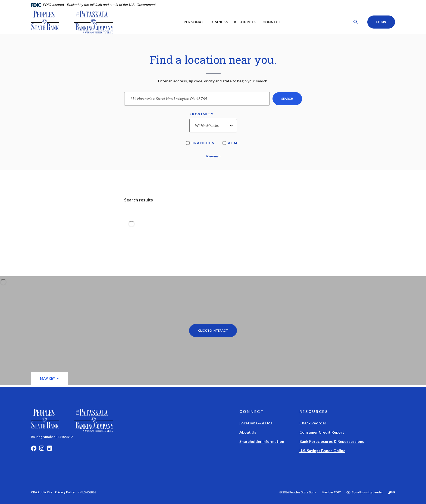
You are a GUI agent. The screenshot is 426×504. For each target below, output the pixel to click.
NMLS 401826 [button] (87, 492)
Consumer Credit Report (322, 432)
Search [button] (287, 99)
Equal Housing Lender (367, 492)
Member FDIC (331, 492)
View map (213, 156)
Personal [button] (193, 22)
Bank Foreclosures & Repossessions (332, 441)
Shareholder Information (262, 441)
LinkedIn (50, 450)
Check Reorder (313, 423)
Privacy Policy (65, 492)
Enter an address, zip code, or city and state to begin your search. (213, 81)
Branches (200, 143)
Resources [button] (245, 22)
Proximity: (202, 114)
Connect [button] (272, 22)
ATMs (231, 143)
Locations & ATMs (256, 423)
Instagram (42, 450)
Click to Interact (213, 330)
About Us (248, 432)
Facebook (34, 450)
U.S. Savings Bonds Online (322, 451)
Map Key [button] (48, 378)
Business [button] (219, 22)
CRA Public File (42, 492)
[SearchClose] (355, 22)
